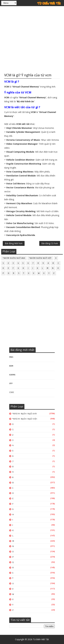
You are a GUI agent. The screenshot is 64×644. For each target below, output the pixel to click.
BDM (11, 366)
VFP (11, 384)
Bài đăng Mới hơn (14, 243)
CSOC (12, 392)
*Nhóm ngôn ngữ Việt (40, 258)
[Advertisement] (32, 39)
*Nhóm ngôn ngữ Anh (14, 258)
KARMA (12, 375)
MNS (11, 357)
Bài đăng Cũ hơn (50, 243)
